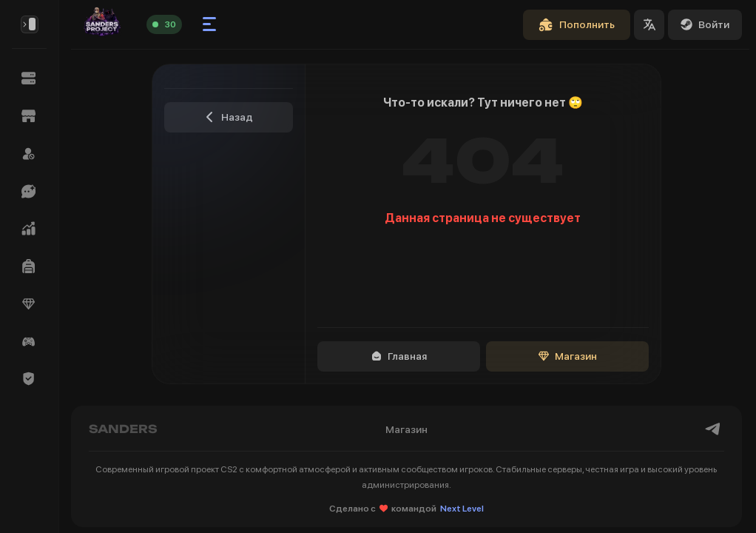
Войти (705, 24)
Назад (229, 117)
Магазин (568, 356)
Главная (399, 356)
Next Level (462, 509)
